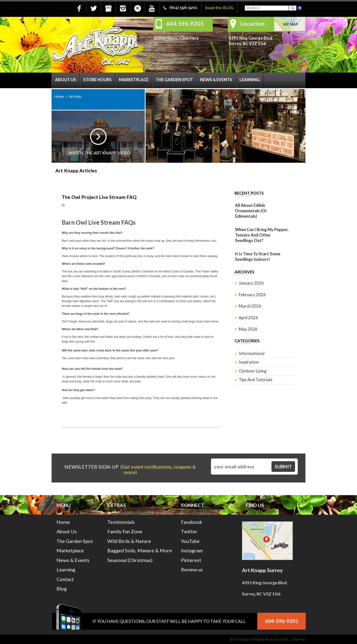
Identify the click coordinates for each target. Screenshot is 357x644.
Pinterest (191, 560)
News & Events (216, 80)
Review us (192, 570)
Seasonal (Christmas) (130, 560)
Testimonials (121, 522)
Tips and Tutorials (256, 380)
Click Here (189, 38)
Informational (252, 353)
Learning (250, 80)
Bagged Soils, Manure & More (140, 550)
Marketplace (134, 80)
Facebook (192, 522)
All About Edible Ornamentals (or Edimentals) (251, 211)
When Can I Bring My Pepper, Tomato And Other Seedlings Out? (262, 235)
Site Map (299, 639)
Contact (65, 579)
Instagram (192, 550)
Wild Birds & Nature (129, 541)
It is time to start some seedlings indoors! (258, 257)
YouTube (190, 541)
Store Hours (97, 80)
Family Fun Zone (125, 531)
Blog (62, 589)
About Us (66, 80)
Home (59, 96)
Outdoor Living (253, 371)
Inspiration (249, 362)
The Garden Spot (174, 80)
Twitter (189, 531)
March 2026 (250, 306)
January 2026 (251, 283)
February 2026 (252, 295)
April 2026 (248, 318)
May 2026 (248, 329)
